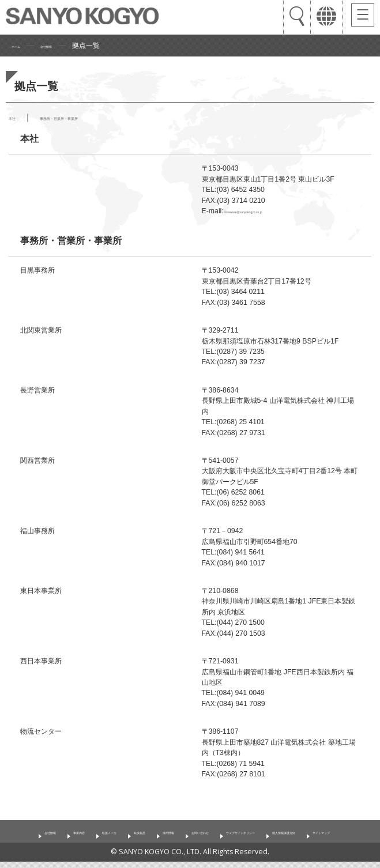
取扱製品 (163, 821)
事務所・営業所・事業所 (93, 117)
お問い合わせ (260, 821)
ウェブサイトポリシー (333, 821)
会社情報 (66, 46)
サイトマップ (224, 838)
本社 (17, 117)
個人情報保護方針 (158, 838)
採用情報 (208, 821)
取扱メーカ (115, 821)
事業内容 (66, 821)
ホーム (22, 46)
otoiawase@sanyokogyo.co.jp (259, 211)
